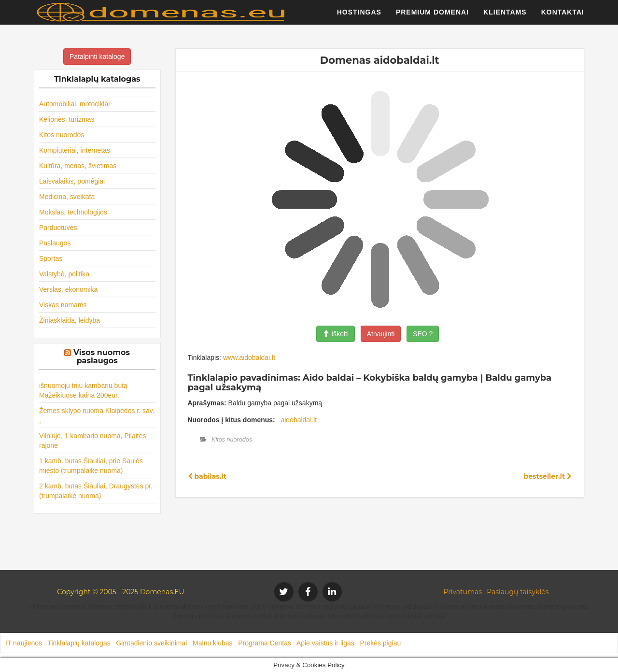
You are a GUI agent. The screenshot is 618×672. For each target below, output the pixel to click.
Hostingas (359, 17)
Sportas (51, 258)
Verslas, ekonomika (68, 289)
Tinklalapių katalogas (79, 643)
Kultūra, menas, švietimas (78, 166)
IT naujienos (24, 643)
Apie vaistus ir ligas (325, 643)
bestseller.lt (548, 476)
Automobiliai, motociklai (74, 104)
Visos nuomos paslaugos (102, 357)
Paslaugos (55, 243)
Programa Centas (265, 643)
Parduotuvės (58, 228)
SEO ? (423, 334)
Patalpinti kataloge (97, 57)
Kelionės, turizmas (67, 119)
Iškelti (336, 334)
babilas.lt (207, 476)
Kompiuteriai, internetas (75, 150)
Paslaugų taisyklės (518, 592)
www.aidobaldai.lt (249, 357)
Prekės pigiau (380, 643)
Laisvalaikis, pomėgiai (72, 181)
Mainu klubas (213, 643)
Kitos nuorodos (62, 135)
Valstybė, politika (64, 274)
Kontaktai (563, 17)
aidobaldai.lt (299, 420)
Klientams (505, 17)
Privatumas (463, 592)
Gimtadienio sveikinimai (151, 643)
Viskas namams (63, 305)
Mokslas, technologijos (73, 212)
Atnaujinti (381, 334)
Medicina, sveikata (67, 197)
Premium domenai (432, 17)
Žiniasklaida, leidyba (70, 320)
